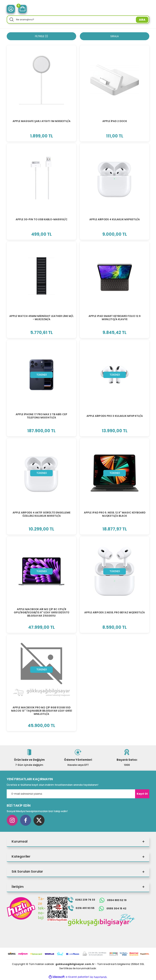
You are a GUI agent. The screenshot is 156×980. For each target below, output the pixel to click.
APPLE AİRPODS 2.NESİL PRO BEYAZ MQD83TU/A (115, 613)
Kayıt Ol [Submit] (142, 794)
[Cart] (23, 9)
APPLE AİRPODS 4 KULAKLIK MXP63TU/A (115, 220)
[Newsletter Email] (78, 794)
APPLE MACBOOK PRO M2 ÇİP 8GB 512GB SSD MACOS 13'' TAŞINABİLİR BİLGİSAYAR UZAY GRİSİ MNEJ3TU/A (42, 711)
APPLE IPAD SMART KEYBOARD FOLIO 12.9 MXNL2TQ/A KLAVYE (115, 318)
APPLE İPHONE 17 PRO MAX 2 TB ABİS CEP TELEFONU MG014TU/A (41, 416)
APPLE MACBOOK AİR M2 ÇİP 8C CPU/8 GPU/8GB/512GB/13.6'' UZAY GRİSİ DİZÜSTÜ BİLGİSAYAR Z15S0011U (42, 613)
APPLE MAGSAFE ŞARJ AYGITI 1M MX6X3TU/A (42, 121)
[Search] (78, 19)
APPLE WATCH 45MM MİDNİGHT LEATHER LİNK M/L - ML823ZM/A (41, 318)
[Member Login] (11, 9)
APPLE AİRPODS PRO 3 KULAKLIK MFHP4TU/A (115, 416)
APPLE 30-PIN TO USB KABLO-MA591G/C (42, 220)
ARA (142, 20)
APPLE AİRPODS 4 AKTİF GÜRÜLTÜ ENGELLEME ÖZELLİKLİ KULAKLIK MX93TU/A (42, 514)
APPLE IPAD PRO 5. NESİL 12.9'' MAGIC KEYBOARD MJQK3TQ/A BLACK (115, 514)
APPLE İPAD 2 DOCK (115, 121)
